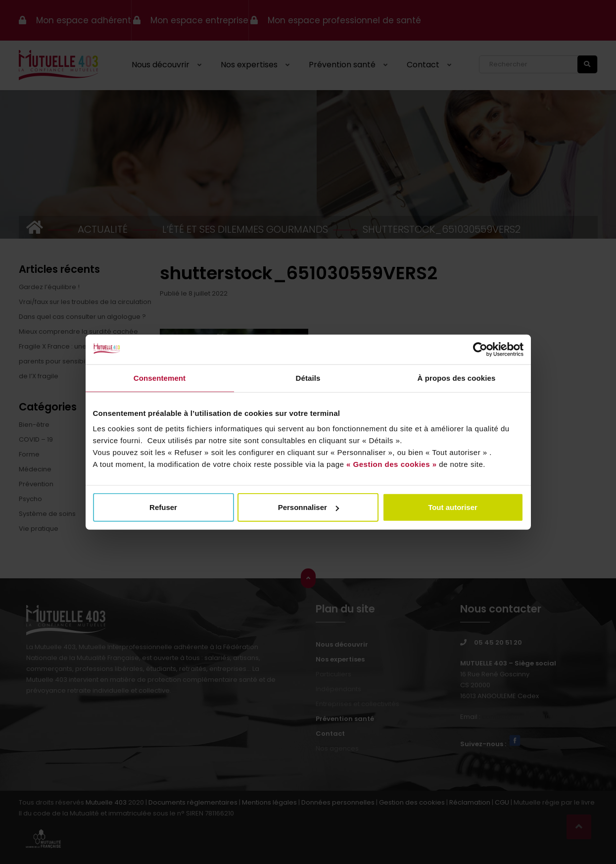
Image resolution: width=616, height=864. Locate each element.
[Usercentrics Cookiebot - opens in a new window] (480, 349)
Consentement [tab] (160, 378)
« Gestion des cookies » (391, 464)
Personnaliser (308, 507)
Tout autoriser (453, 507)
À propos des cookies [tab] (457, 378)
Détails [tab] (308, 378)
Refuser (163, 507)
